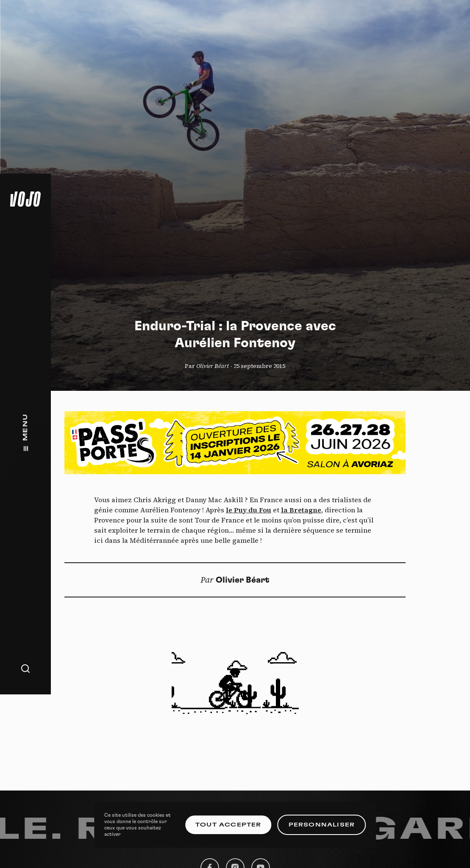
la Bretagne (301, 510)
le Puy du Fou (249, 510)
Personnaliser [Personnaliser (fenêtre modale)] (322, 825)
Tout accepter (228, 825)
